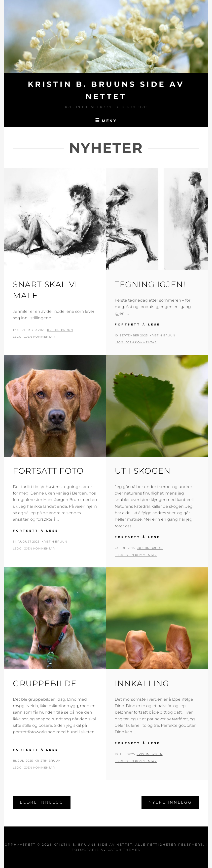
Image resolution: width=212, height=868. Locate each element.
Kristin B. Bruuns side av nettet (93, 845)
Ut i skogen (143, 471)
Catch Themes (124, 850)
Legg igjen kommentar (34, 337)
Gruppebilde (45, 683)
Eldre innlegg (42, 802)
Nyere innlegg (170, 802)
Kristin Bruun (60, 330)
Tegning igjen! (150, 284)
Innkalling (142, 683)
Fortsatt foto (48, 471)
